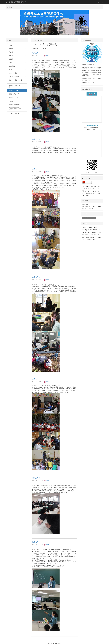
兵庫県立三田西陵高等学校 (18, 2)
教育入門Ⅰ (36, 53)
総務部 (47, 55)
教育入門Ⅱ (36, 139)
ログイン (101, 2)
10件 (45, 49)
